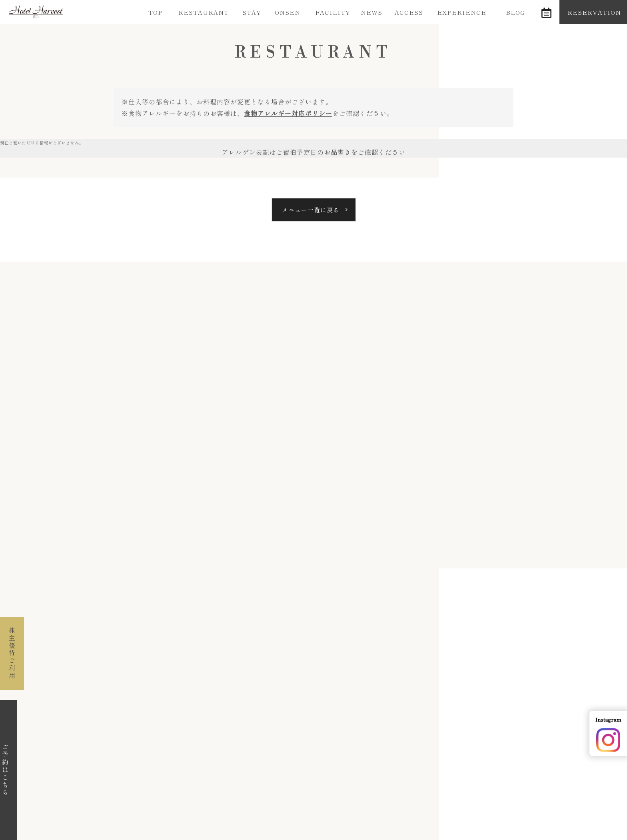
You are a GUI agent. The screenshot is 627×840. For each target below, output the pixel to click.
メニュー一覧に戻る (311, 210)
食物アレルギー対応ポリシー (288, 113)
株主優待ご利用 (12, 653)
